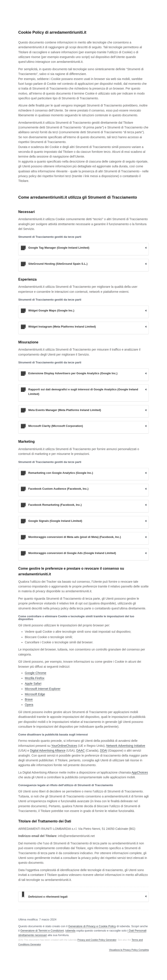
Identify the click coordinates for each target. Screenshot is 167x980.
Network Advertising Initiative (126, 746)
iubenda (70, 931)
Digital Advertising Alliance (48, 750)
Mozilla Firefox (35, 678)
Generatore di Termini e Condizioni (42, 931)
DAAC (81, 750)
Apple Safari (33, 684)
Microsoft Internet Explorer (43, 689)
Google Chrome (36, 673)
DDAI (104, 750)
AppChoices (140, 772)
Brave (29, 699)
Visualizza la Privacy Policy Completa (129, 950)
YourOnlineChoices (64, 746)
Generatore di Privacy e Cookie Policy (92, 926)
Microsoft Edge (35, 694)
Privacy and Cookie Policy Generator (97, 940)
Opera (29, 705)
